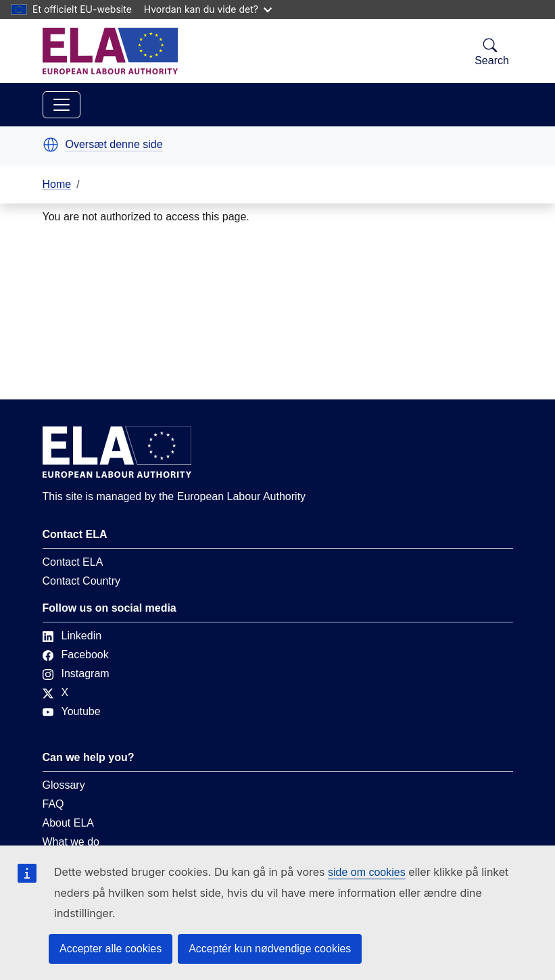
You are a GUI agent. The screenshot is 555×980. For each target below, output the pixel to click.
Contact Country (82, 581)
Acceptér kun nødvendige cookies (270, 949)
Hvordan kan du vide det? (208, 9)
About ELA (69, 823)
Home (57, 184)
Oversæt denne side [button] (114, 145)
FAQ (53, 804)
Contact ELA (73, 562)
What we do (71, 842)
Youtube (72, 711)
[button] (51, 145)
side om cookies (367, 872)
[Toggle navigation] (62, 105)
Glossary (64, 785)
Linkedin (72, 636)
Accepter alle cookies (111, 949)
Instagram (76, 673)
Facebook (76, 655)
